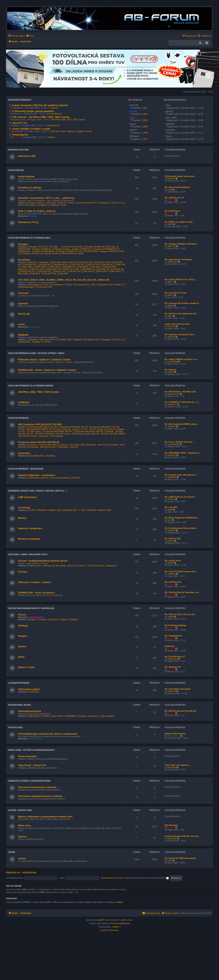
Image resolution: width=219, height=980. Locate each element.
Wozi (170, 316)
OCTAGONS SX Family (71, 254)
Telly (71, 203)
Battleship (170, 646)
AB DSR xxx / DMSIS (38, 716)
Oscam (42, 619)
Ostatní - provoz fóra (20, 810)
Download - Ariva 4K (67, 447)
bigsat (170, 305)
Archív (22, 858)
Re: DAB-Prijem (172, 211)
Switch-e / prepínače (30, 528)
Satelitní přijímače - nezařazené (26, 469)
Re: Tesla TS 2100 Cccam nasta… (181, 571)
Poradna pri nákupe (30, 187)
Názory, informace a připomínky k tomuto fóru (45, 817)
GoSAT (75, 478)
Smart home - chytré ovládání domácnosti (31, 750)
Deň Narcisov (171, 825)
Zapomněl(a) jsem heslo (112, 878)
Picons (22, 615)
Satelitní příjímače (18, 418)
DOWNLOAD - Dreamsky (42, 456)
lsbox (120, 902)
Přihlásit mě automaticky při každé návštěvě (147, 878)
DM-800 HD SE (60, 265)
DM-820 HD (29, 265)
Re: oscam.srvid (173, 560)
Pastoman (35, 327)
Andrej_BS (173, 262)
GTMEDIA (24, 402)
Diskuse (34, 692)
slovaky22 (172, 838)
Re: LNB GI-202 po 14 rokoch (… (181, 497)
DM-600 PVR (69, 267)
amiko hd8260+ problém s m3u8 (30, 129)
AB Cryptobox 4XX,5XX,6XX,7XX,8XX (40, 424)
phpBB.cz (117, 927)
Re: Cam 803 (171, 507)
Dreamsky (24, 453)
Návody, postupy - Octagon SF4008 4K (71, 249)
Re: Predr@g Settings (175, 625)
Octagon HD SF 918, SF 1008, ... (44, 247)
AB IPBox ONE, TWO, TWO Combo (68, 120)
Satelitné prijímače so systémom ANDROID (31, 386)
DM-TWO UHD (71, 269)
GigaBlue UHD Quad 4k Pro (41, 340)
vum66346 (172, 362)
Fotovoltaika (15, 728)
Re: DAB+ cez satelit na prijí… (180, 222)
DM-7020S (40, 267)
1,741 (145, 139)
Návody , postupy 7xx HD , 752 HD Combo (82, 429)
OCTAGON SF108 (28, 254)
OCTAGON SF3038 (72, 247)
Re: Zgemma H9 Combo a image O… (183, 303)
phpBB (100, 920)
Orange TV (104, 203)
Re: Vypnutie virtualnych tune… (180, 334)
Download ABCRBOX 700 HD (42, 427)
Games (22, 646)
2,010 (145, 120)
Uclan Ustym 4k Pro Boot (177, 324)
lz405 (170, 224)
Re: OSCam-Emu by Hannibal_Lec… (183, 592)
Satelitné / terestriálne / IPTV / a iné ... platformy (46, 198)
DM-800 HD (43, 265)
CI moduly (24, 508)
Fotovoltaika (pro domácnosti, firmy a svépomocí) (48, 734)
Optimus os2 (173, 394)
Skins (21, 657)
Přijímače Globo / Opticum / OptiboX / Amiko (71, 131)
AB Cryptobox (107, 716)
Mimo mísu (25, 825)
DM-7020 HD (77, 265)
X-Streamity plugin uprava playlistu (32, 111)
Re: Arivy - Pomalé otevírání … (180, 442)
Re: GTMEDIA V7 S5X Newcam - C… (182, 402)
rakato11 (172, 426)
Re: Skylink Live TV (174, 198)
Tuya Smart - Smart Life (32, 765)
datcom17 (172, 404)
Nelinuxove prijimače (38, 478)
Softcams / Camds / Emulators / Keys (28, 555)
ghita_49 (171, 246)
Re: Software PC (173, 667)
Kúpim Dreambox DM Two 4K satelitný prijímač (39, 105)
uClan (21, 324)
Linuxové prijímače (60, 478)
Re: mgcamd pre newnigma (178, 259)
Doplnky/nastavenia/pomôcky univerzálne (31, 608)
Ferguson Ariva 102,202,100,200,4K (39, 442)
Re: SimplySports (173, 636)
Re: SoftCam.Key (173, 582)
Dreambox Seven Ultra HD (63, 262)
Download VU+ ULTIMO (109, 285)
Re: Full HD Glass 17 (175, 657)
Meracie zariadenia (29, 539)
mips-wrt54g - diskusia (63, 566)
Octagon (23, 244)
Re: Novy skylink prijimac (177, 187)
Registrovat (30, 873)
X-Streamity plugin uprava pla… (180, 176)
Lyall (170, 189)
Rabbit (171, 563)
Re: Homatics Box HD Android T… (182, 475)
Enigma (32, 619)
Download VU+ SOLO (61, 285)
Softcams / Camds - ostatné (34, 582)
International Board (19, 705)
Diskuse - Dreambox (38, 262)
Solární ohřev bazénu (175, 733)
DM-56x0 (82, 267)
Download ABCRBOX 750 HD (73, 427)
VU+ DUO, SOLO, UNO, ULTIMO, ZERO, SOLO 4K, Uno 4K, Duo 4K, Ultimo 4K (64, 280)
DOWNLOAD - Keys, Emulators (36, 593)
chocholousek (37, 617)
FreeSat (51, 203)
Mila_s (171, 282)
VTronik (171, 499)
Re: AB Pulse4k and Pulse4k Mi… (181, 711)
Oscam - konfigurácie (106, 566)
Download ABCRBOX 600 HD (88, 431)
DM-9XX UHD (85, 262)
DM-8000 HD (87, 269)
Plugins (51, 137)
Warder (171, 200)
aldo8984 (172, 477)
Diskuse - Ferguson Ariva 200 (42, 445)
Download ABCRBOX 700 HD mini (43, 429)
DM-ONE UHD (102, 262)
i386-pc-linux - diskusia (39, 566)
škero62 (171, 337)
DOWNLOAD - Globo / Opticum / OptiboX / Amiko (47, 370)
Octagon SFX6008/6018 (104, 249)
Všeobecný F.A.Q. (28, 222)
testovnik (172, 767)
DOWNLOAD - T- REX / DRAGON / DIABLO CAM (87, 510)
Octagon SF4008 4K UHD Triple (99, 247)
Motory (22, 518)
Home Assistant (27, 756)
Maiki (170, 510)
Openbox (93, 716)
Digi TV (62, 203)
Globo (82, 716)
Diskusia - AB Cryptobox (51, 436)
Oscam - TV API (85, 566)
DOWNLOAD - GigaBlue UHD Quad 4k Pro (78, 340)
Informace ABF (27, 156)
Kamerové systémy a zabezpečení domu (29, 781)
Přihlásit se (13, 873)
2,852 (145, 114)
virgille (170, 617)
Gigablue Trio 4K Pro (111, 340)
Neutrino (53, 619)
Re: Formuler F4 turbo (176, 293)
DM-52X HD (92, 265)
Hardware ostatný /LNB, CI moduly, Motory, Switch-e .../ (37, 491)
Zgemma (23, 303)
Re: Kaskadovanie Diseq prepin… (181, 528)
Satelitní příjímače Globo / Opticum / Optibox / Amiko (36, 353)
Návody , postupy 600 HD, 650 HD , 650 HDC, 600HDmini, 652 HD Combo (70, 433)
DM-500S (95, 267)
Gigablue (23, 335)
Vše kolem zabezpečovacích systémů (40, 796)
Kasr (170, 860)
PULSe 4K (24, 314)
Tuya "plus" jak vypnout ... (178, 765)
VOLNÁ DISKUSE (16, 170)
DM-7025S (27, 267)
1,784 (145, 133)
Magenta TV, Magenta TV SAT (51, 205)
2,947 (145, 108)
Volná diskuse (55, 114)
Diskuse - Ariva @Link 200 (72, 445)
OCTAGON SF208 (48, 254)
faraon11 (172, 455)
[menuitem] (30, 36)
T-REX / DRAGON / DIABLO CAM (44, 510)
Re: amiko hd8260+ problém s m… (182, 359)
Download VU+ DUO (38, 285)
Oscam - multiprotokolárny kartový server (43, 561)
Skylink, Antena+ (36, 203)
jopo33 (171, 372)
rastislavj (172, 574)
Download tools (44, 287)
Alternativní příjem (19, 683)
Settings (23, 626)
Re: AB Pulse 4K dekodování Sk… (181, 314)
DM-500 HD (106, 265)
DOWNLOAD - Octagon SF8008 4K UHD (103, 251)
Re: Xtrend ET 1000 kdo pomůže (180, 858)
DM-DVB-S (87, 271)
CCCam (23, 572)
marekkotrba (36, 739)
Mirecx (171, 295)
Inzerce (54, 108)
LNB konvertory (27, 497)
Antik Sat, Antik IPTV (86, 203)
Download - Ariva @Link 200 (41, 447)
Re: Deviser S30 (173, 539)
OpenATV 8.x (18, 123)
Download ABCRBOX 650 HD (57, 431)
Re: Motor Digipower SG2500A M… (182, 518)
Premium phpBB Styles (120, 923)
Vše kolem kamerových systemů (37, 787)
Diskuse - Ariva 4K (96, 445)
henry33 (171, 178)
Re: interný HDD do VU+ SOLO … (181, 279)
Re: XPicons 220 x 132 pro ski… (180, 614)
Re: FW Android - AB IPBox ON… (181, 392)
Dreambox (24, 260)
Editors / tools (26, 667)
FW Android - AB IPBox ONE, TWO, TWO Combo (39, 117)
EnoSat (33, 216)
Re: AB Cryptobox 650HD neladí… (181, 424)
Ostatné (73, 619)
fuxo (170, 520)
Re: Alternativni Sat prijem (178, 689)
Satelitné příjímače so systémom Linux (29, 238)
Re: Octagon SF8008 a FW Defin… (182, 244)
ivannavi (171, 530)
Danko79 (172, 691)
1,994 (145, 127)
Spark (63, 619)
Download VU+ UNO (85, 285)
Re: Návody (170, 370)
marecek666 (173, 444)
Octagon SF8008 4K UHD (69, 251)
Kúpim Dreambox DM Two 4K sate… (183, 836)
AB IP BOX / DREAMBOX (64, 716)
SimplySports (19, 135)
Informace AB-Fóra (18, 150)
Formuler (23, 293)
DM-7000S (54, 267)
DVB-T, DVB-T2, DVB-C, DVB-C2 (37, 211)
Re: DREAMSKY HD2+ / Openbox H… (183, 453)
